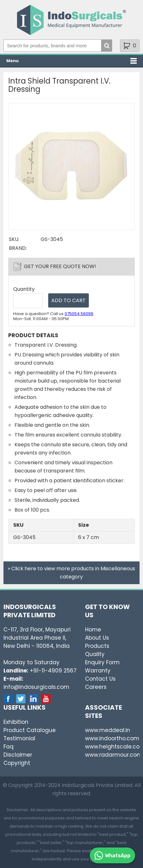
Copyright (17, 763)
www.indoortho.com (112, 738)
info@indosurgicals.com (36, 687)
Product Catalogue (30, 730)
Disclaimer (18, 755)
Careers (96, 687)
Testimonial (19, 738)
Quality (95, 654)
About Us (97, 638)
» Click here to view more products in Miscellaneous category (71, 573)
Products (97, 646)
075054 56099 (79, 314)
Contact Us (100, 679)
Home (93, 630)
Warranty (98, 671)
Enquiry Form (102, 662)
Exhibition (16, 722)
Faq (9, 747)
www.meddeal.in (108, 730)
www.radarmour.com (114, 755)
